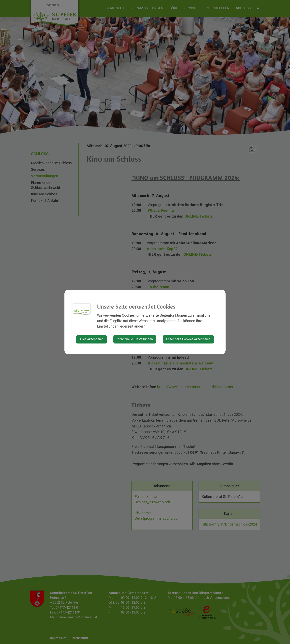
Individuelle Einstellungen (135, 339)
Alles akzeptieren (92, 339)
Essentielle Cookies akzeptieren (188, 339)
